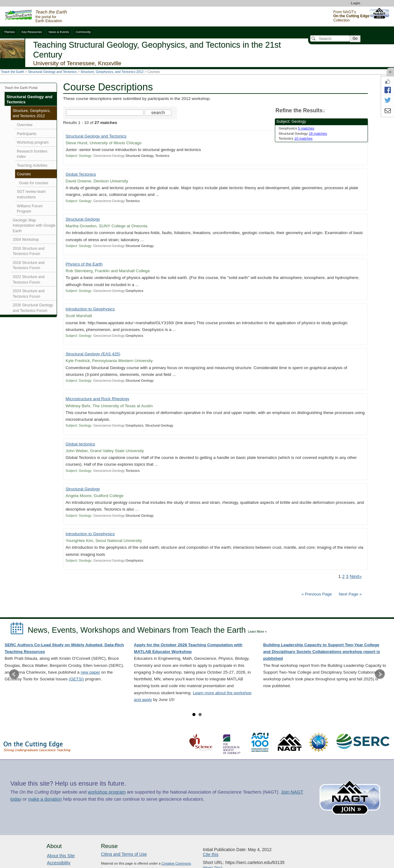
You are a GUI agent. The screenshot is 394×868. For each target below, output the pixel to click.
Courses (24, 174)
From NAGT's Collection (351, 16)
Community (83, 32)
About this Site (61, 856)
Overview (25, 125)
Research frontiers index (32, 154)
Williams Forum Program (30, 209)
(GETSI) (76, 679)
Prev (14, 674)
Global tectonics (80, 444)
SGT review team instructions (31, 194)
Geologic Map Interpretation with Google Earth (34, 226)
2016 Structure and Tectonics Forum (28, 251)
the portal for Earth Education (51, 17)
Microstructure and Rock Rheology (97, 399)
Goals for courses (34, 183)
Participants (27, 134)
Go (355, 38)
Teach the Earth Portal (21, 88)
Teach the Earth (13, 72)
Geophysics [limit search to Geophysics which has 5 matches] (296, 128)
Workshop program (33, 142)
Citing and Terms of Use (124, 854)
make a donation (45, 799)
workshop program (107, 792)
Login (356, 3)
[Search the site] (105, 113)
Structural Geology (83, 219)
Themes (9, 32)
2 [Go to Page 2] (343, 576)
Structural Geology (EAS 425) (93, 354)
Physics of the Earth (84, 264)
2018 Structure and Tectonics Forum (28, 265)
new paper (90, 672)
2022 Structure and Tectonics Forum (28, 280)
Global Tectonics (81, 174)
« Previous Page (317, 594)
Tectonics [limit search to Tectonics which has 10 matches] (295, 138)
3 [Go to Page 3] (347, 576)
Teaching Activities (32, 165)
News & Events (59, 32)
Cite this (211, 854)
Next (380, 674)
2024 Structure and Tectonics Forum (28, 294)
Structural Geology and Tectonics (52, 72)
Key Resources (32, 32)
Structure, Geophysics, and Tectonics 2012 (112, 72)
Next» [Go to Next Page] (356, 576)
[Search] (330, 38)
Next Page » (350, 594)
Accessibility (59, 863)
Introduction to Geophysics (90, 309)
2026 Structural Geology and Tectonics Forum (33, 308)
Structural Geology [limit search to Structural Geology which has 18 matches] (303, 133)
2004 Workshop (26, 240)
